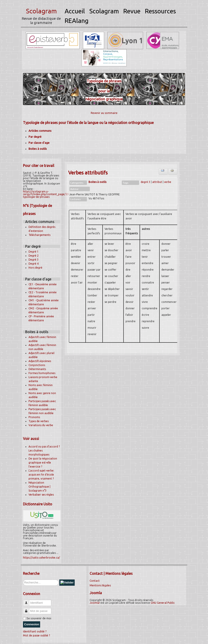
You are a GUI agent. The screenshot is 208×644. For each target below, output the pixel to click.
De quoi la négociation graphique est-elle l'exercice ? (43, 463)
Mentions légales (100, 585)
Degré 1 (34, 252)
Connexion (32, 624)
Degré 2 (34, 256)
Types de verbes (39, 421)
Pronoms (34, 417)
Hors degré (35, 268)
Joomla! (95, 603)
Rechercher (23, 580)
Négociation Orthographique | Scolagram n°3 (39, 487)
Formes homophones (42, 373)
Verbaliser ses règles (41, 495)
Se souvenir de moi (39, 618)
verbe (168, 182)
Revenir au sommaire (104, 113)
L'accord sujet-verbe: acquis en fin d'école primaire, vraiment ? (41, 475)
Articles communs (40, 131)
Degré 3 (34, 260)
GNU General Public (163, 603)
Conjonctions (37, 365)
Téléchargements (39, 235)
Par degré (35, 137)
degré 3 (145, 182)
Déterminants (37, 369)
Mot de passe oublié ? (36, 635)
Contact (95, 581)
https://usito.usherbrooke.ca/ (41, 558)
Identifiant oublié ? (35, 631)
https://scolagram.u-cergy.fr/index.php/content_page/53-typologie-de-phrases (46, 194)
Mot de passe (28, 609)
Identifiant (28, 601)
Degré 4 (34, 264)
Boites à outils (38, 149)
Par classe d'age (39, 143)
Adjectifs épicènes (40, 361)
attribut (157, 182)
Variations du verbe (41, 425)
